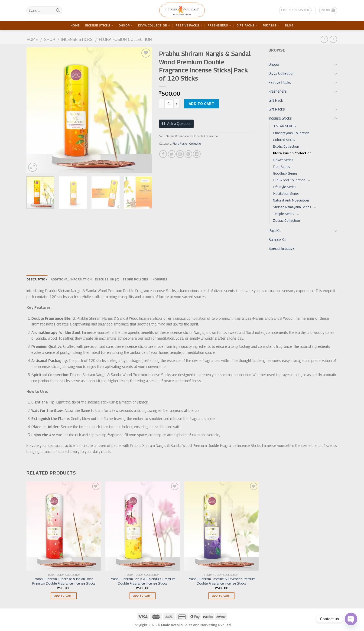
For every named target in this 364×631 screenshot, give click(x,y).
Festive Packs (189, 25)
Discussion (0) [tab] (107, 279)
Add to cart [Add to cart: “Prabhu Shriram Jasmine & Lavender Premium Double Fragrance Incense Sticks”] (222, 596)
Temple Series (284, 214)
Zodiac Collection (286, 220)
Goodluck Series (285, 173)
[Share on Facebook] (163, 154)
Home (75, 25)
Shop (50, 39)
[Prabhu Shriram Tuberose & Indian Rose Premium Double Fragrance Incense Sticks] (64, 526)
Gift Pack (276, 100)
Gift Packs (247, 25)
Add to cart (201, 104)
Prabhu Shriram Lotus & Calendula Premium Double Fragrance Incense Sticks (143, 581)
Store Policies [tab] (135, 279)
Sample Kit (277, 240)
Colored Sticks (284, 140)
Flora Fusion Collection (125, 39)
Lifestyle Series (285, 187)
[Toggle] (336, 65)
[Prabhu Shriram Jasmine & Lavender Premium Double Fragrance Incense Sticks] (221, 526)
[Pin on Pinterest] (188, 154)
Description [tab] (37, 279)
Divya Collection (154, 25)
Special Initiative (282, 249)
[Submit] (58, 10)
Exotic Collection (286, 146)
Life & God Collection (289, 180)
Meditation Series (286, 194)
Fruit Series (281, 167)
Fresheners (219, 25)
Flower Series (283, 160)
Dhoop (126, 25)
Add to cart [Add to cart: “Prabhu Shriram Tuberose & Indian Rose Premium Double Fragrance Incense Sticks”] (64, 596)
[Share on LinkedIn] (197, 154)
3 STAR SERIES (284, 126)
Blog (289, 25)
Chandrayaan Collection (291, 133)
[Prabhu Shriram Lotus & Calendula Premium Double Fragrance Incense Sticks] (143, 526)
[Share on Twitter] (172, 154)
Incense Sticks (99, 25)
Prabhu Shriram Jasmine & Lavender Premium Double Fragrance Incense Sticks (222, 581)
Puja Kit (271, 25)
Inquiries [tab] (159, 279)
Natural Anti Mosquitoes (291, 200)
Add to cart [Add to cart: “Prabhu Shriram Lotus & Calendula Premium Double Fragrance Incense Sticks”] (143, 596)
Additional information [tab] (71, 279)
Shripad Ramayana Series (292, 207)
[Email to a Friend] (180, 154)
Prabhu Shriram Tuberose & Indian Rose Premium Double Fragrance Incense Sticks (64, 581)
